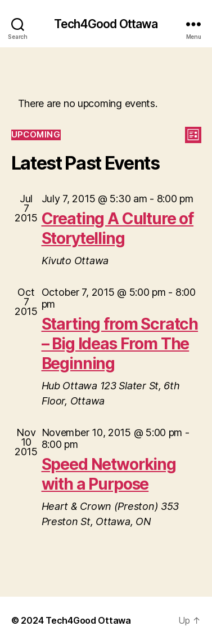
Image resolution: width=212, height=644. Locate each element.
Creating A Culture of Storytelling (118, 228)
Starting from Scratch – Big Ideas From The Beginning (120, 344)
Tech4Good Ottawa (106, 24)
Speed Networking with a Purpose (109, 474)
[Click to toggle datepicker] (36, 135)
